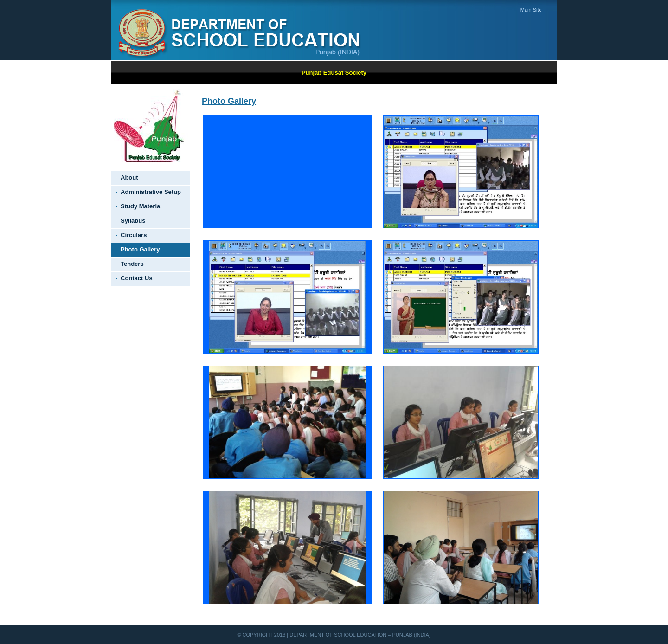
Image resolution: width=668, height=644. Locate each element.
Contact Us (137, 278)
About (129, 177)
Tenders (132, 264)
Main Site (531, 10)
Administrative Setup (151, 192)
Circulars (134, 235)
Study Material (141, 206)
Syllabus (133, 221)
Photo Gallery (140, 249)
